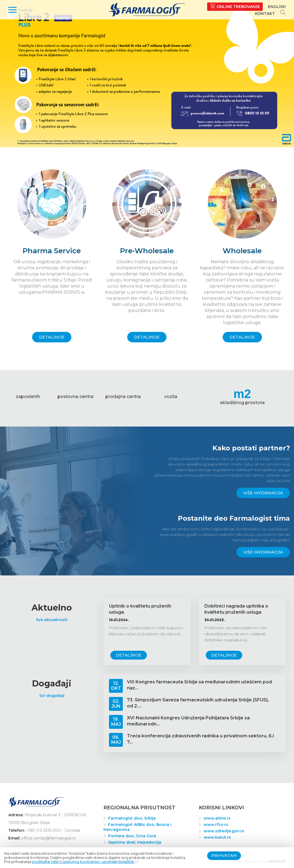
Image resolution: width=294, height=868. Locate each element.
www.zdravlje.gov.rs (224, 831)
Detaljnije (129, 655)
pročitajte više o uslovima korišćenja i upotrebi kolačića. (83, 862)
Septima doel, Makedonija (135, 842)
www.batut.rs (217, 837)
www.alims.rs (217, 818)
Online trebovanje (235, 6)
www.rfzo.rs (216, 825)
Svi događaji (52, 696)
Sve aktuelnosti (52, 620)
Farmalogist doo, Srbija (132, 818)
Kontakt (265, 14)
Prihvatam (224, 856)
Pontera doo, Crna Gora (132, 836)
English (277, 7)
